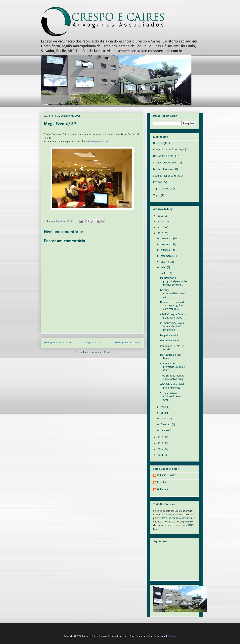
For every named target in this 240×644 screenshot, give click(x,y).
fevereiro (166, 425)
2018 (161, 216)
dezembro (167, 239)
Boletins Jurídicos (163, 169)
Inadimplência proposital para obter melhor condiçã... (174, 281)
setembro (167, 256)
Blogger (172, 636)
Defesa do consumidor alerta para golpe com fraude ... (173, 306)
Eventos (158, 182)
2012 (161, 449)
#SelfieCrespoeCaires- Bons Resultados (173, 316)
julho (164, 268)
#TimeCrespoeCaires (165, 163)
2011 (161, 455)
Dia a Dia (158, 143)
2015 (161, 233)
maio (164, 407)
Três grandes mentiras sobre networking (173, 378)
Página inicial (93, 343)
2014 (161, 438)
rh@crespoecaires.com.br (174, 518)
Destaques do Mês (164, 156)
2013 (161, 444)
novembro (167, 244)
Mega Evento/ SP (170, 335)
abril (164, 413)
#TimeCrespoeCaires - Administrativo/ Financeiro (173, 327)
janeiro (165, 430)
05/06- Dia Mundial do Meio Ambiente (173, 386)
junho (164, 274)
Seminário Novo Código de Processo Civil (173, 397)
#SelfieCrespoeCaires (165, 176)
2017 (161, 222)
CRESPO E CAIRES (167, 475)
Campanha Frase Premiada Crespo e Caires (173, 367)
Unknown (162, 490)
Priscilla (161, 482)
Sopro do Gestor (163, 189)
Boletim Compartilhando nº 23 (173, 294)
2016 (161, 228)
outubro (166, 250)
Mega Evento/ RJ (169, 341)
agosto (165, 262)
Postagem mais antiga (128, 343)
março (165, 419)
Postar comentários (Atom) (96, 352)
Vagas (157, 195)
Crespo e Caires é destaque (169, 150)
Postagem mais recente (57, 343)
